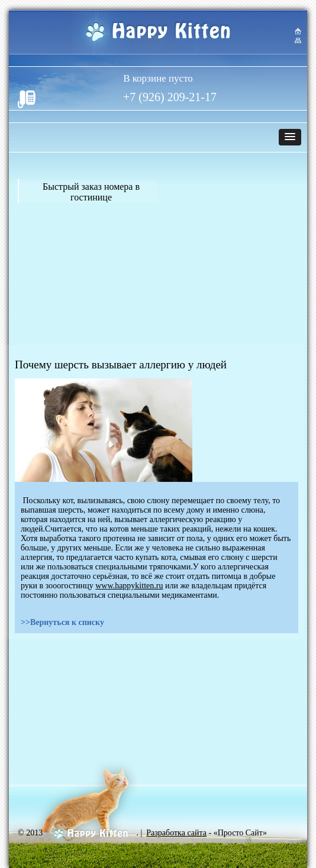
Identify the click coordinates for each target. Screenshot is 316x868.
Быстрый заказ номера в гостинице (91, 192)
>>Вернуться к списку (62, 622)
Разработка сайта (176, 833)
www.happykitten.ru (129, 586)
